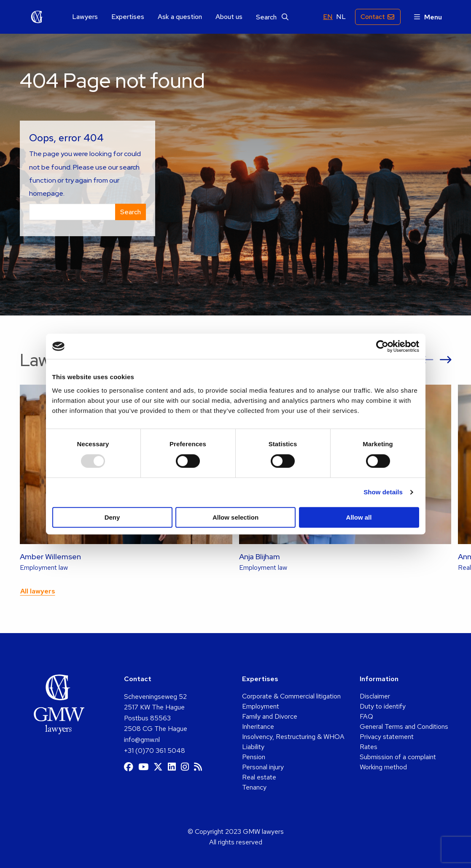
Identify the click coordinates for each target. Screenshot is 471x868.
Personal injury (263, 767)
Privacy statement (387, 737)
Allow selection (236, 517)
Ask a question (180, 17)
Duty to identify (383, 706)
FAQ (366, 716)
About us (229, 17)
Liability (253, 747)
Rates (369, 747)
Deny (112, 517)
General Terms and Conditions (404, 726)
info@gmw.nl (142, 740)
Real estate (259, 777)
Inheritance (258, 726)
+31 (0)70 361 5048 (155, 751)
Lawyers (85, 17)
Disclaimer (375, 696)
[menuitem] (85, 17)
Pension (254, 757)
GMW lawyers (37, 17)
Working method (383, 767)
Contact (373, 17)
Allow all (359, 517)
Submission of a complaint (398, 757)
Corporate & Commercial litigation (291, 696)
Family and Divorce (270, 716)
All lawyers (38, 591)
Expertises (128, 17)
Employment (261, 706)
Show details (383, 492)
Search (272, 17)
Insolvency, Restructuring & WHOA (293, 737)
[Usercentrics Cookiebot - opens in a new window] (382, 346)
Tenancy (254, 787)
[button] (427, 360)
